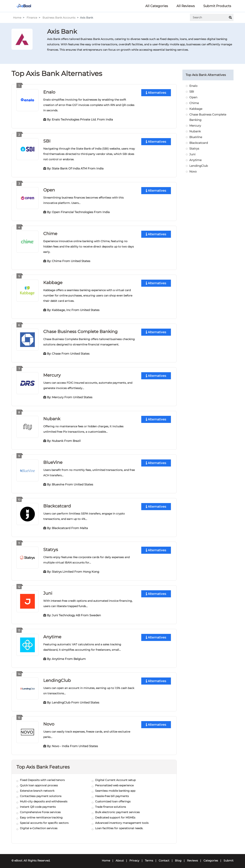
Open (49, 189)
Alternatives (156, 93)
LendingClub (57, 678)
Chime (50, 233)
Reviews (192, 858)
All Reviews (186, 6)
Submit (229, 858)
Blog (178, 858)
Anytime (52, 634)
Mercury (52, 374)
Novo (49, 721)
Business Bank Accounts (59, 18)
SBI (47, 141)
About (120, 858)
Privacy (134, 858)
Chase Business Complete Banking (80, 330)
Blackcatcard (57, 504)
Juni (48, 591)
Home (17, 18)
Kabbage (53, 282)
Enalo (49, 92)
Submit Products (217, 6)
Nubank (52, 417)
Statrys (51, 548)
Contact (164, 858)
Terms (149, 858)
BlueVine (53, 461)
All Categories (157, 6)
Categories (211, 858)
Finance (32, 18)
